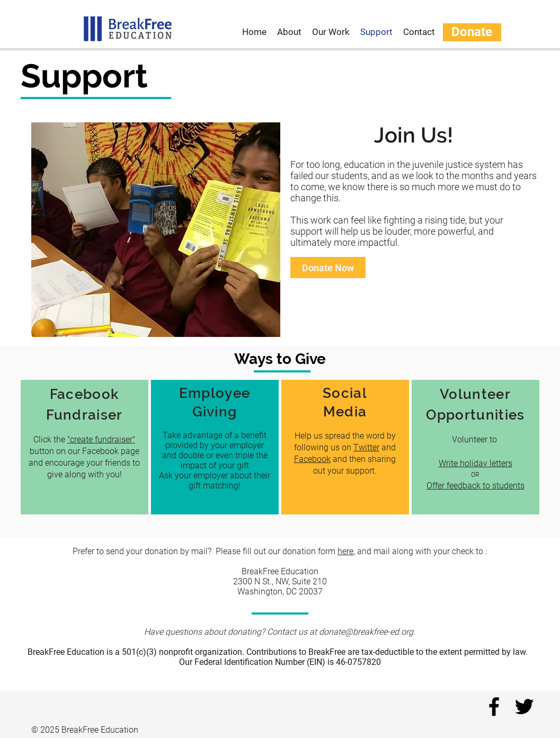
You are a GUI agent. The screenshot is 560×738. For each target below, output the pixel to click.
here (345, 551)
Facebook (313, 459)
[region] (85, 447)
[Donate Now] (328, 268)
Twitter (367, 447)
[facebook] (494, 706)
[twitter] (524, 706)
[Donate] (472, 32)
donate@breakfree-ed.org (366, 632)
